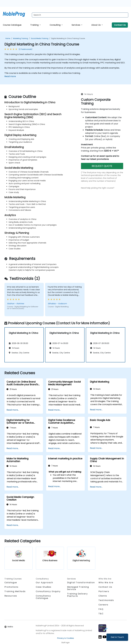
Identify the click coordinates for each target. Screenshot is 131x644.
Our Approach (44, 583)
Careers (103, 605)
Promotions (11, 587)
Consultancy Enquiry (48, 591)
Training (35, 25)
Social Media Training (40, 38)
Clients (103, 596)
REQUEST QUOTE (102, 166)
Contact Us (120, 25)
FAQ (101, 609)
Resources (11, 596)
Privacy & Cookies (66, 638)
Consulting (55, 25)
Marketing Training (21, 38)
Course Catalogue (12, 25)
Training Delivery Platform (77, 595)
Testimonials (106, 600)
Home (8, 38)
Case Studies (44, 587)
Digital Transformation (81, 583)
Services (76, 25)
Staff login (65, 643)
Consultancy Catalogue (43, 597)
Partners (104, 591)
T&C (101, 614)
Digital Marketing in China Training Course (68, 38)
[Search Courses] (80, 15)
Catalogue (11, 583)
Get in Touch (117, 637)
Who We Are (106, 583)
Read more (10, 76)
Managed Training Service (78, 588)
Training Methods (15, 591)
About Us (96, 25)
